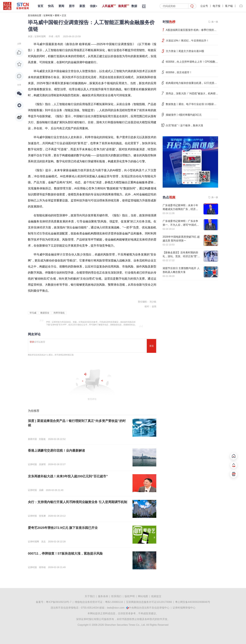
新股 (82, 6)
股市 (72, 6)
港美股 (122, 6)
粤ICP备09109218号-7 (59, 602)
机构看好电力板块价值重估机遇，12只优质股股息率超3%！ (192, 83)
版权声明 (130, 596)
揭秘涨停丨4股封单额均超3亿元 (184, 115)
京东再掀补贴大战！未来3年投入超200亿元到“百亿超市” (68, 476)
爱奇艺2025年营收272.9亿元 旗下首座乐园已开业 (63, 528)
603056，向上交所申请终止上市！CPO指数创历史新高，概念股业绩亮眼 (192, 62)
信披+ (94, 6)
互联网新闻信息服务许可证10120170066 (149, 602)
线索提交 (156, 596)
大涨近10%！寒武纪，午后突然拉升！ (187, 41)
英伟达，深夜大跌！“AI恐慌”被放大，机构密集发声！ (192, 93)
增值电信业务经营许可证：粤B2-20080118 (99, 602)
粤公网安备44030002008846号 (193, 602)
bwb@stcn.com (116, 608)
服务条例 (103, 596)
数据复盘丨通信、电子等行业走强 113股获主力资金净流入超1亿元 (192, 104)
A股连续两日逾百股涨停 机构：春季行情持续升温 (192, 30)
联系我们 (116, 596)
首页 (40, 6)
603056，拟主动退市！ (179, 72)
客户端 (229, 6)
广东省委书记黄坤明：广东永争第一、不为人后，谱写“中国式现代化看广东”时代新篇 (181, 225)
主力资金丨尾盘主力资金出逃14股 (185, 51)
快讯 (51, 6)
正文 (64, 15)
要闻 (61, 6)
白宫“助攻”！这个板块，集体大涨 (184, 125)
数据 (134, 6)
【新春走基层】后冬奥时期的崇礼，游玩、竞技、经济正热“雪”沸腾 (181, 256)
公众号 (204, 6)
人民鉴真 (108, 6)
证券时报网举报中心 (184, 608)
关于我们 (90, 596)
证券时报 (48, 15)
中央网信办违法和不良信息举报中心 (149, 608)
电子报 (217, 6)
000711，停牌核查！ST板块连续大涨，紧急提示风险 (65, 553)
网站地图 (143, 596)
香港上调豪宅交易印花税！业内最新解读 (56, 451)
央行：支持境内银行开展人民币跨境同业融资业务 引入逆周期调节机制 (78, 502)
